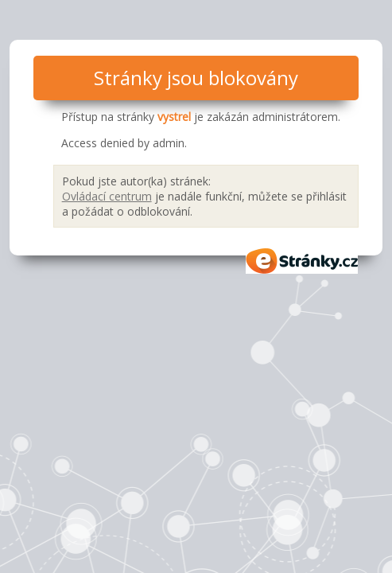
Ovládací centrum (107, 196)
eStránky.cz (302, 261)
